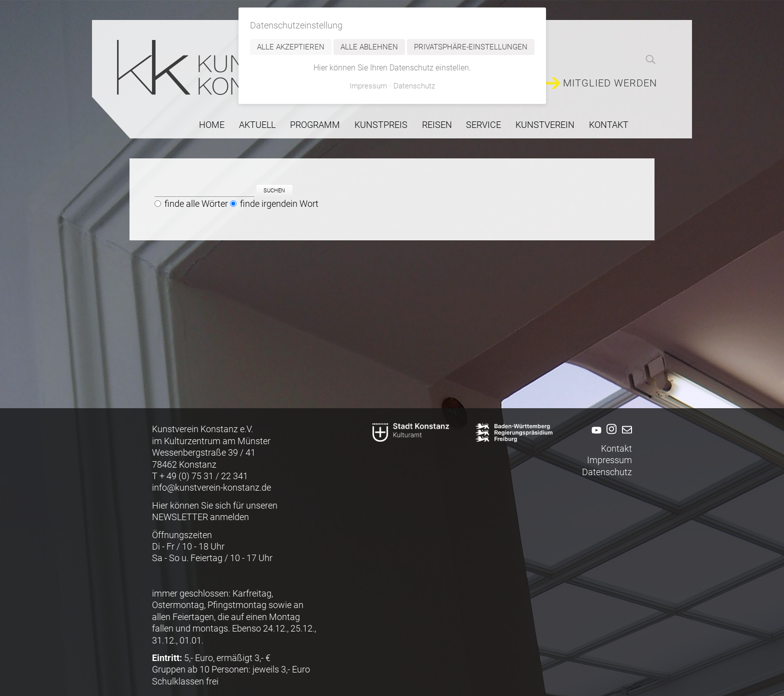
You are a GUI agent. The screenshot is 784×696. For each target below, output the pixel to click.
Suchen (274, 191)
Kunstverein (545, 125)
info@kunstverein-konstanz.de (211, 487)
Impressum (609, 460)
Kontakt (609, 125)
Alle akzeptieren (291, 47)
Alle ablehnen (369, 47)
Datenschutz (607, 472)
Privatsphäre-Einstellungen (471, 47)
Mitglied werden (610, 83)
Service (483, 125)
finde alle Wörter (196, 204)
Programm (315, 125)
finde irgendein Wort (279, 204)
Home (212, 125)
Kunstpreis (381, 125)
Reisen (437, 125)
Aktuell (257, 125)
